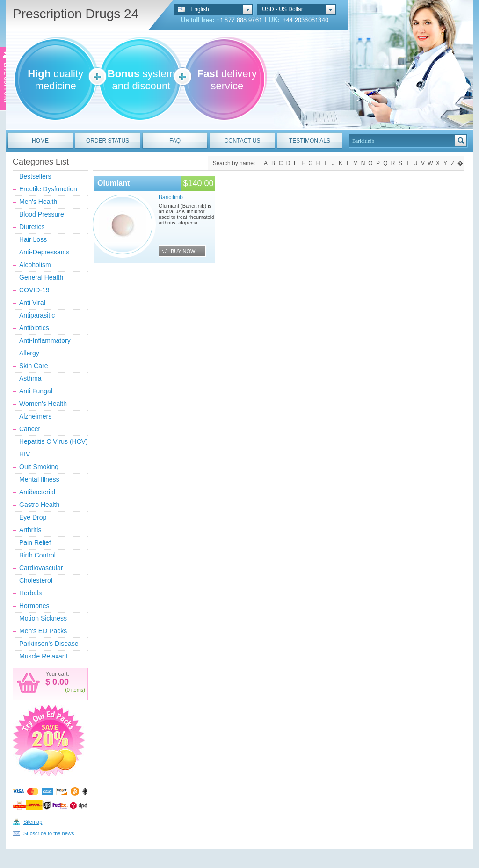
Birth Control (37, 555)
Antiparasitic (37, 315)
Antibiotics (34, 328)
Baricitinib (171, 197)
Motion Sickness (43, 618)
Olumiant (113, 183)
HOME (40, 141)
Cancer (30, 429)
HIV (25, 454)
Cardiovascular (41, 568)
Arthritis (30, 530)
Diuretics (32, 227)
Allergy (29, 353)
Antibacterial (37, 492)
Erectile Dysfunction (48, 189)
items (77, 690)
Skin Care (33, 366)
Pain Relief (35, 542)
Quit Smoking (39, 467)
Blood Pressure (42, 214)
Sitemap (33, 822)
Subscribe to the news (49, 833)
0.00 (59, 682)
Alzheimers (35, 416)
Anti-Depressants (44, 252)
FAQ (175, 141)
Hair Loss (33, 239)
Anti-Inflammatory (45, 340)
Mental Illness (39, 479)
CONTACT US (243, 141)
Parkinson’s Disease (49, 644)
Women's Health (43, 404)
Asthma (30, 378)
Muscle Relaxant (44, 656)
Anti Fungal (36, 391)
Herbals (30, 593)
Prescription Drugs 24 (76, 14)
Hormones (34, 606)
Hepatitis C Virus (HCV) (54, 441)
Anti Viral (32, 303)
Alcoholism (35, 265)
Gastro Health (39, 505)
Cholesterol (36, 580)
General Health (41, 277)
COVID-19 (34, 290)
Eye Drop (33, 517)
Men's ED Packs (43, 631)
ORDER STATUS (108, 141)
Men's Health (38, 202)
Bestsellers (35, 176)
